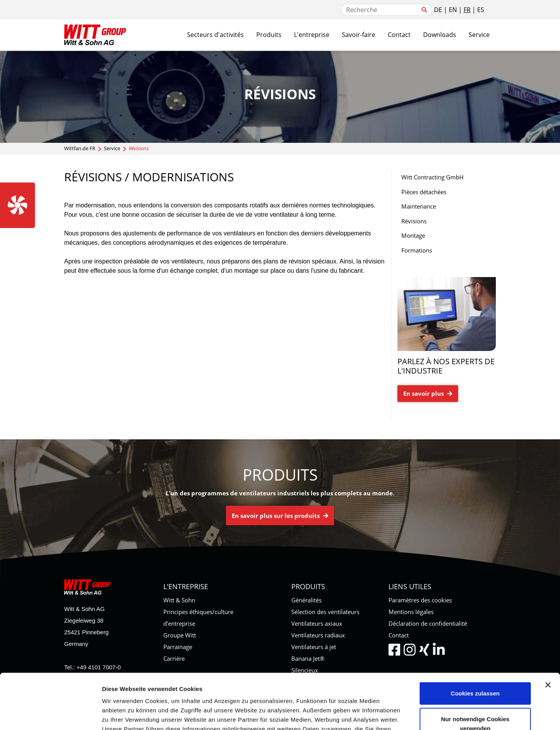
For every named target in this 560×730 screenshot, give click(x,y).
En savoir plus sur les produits (280, 516)
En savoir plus (428, 393)
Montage (413, 235)
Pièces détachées (424, 192)
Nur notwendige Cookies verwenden (475, 668)
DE (438, 10)
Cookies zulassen (475, 638)
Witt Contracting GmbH (432, 177)
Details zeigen (414, 715)
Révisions (414, 221)
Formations (417, 250)
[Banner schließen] (548, 630)
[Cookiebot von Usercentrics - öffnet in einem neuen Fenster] (50, 715)
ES (481, 10)
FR (467, 10)
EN (453, 10)
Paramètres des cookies (420, 600)
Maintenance (419, 206)
